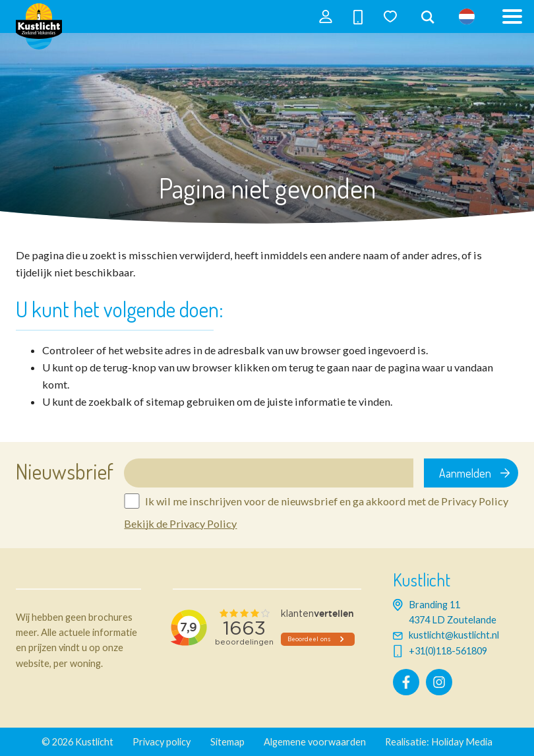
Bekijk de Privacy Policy (180, 523)
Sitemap (227, 742)
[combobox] (428, 18)
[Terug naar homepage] (39, 33)
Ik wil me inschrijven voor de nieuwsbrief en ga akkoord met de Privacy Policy (327, 501)
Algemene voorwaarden (315, 742)
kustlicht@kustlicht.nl (454, 635)
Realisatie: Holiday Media (439, 742)
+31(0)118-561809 (448, 651)
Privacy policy (162, 742)
